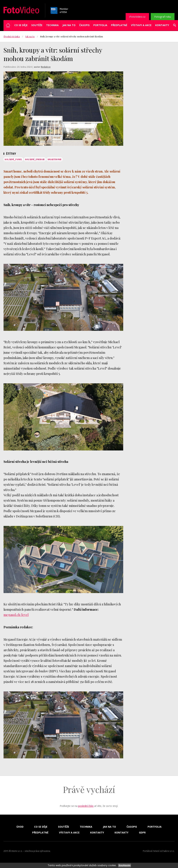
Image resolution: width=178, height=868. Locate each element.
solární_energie (35, 159)
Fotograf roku (163, 17)
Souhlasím (125, 865)
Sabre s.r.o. (169, 851)
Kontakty (162, 25)
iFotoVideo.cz (137, 17)
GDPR (142, 833)
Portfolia (100, 25)
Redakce (46, 67)
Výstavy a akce (141, 25)
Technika (52, 25)
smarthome (55, 159)
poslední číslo (86, 806)
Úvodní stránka (12, 36)
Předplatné (119, 25)
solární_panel (13, 159)
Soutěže (37, 25)
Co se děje (21, 25)
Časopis (84, 25)
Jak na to (69, 25)
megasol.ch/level (16, 615)
